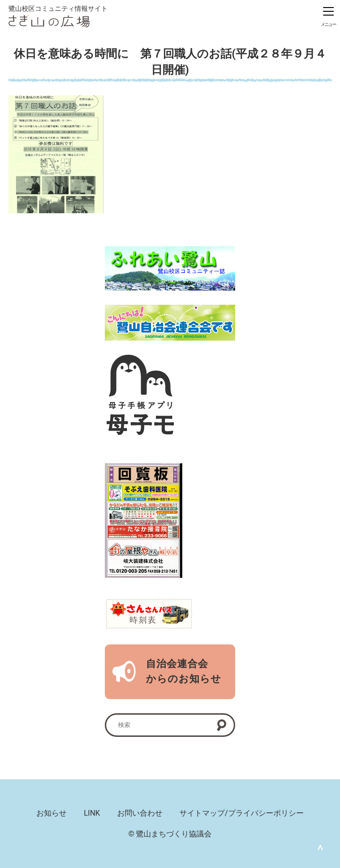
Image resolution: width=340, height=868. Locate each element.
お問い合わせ (140, 813)
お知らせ (51, 813)
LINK (92, 813)
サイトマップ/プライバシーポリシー (242, 813)
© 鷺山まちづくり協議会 (170, 834)
